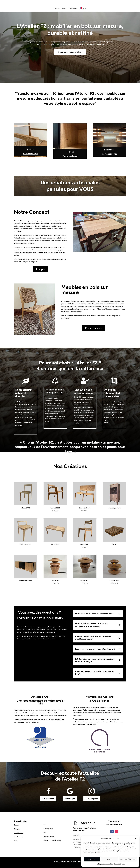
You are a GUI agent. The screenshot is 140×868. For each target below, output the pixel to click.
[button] (136, 839)
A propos (40, 269)
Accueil (63, 8)
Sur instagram (92, 799)
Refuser (110, 859)
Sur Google (70, 798)
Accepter (92, 859)
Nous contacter (48, 829)
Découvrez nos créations (70, 52)
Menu (54, 8)
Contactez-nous (94, 328)
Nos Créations (73, 8)
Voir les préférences (128, 859)
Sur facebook (48, 799)
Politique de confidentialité (105, 864)
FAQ (45, 825)
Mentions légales (120, 864)
